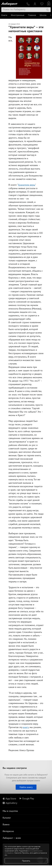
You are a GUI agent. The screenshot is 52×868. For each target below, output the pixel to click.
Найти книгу (26, 787)
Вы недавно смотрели (15, 768)
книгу (26, 727)
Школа (43, 15)
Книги (4, 15)
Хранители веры (27, 185)
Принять (26, 861)
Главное (32, 15)
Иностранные (18, 15)
